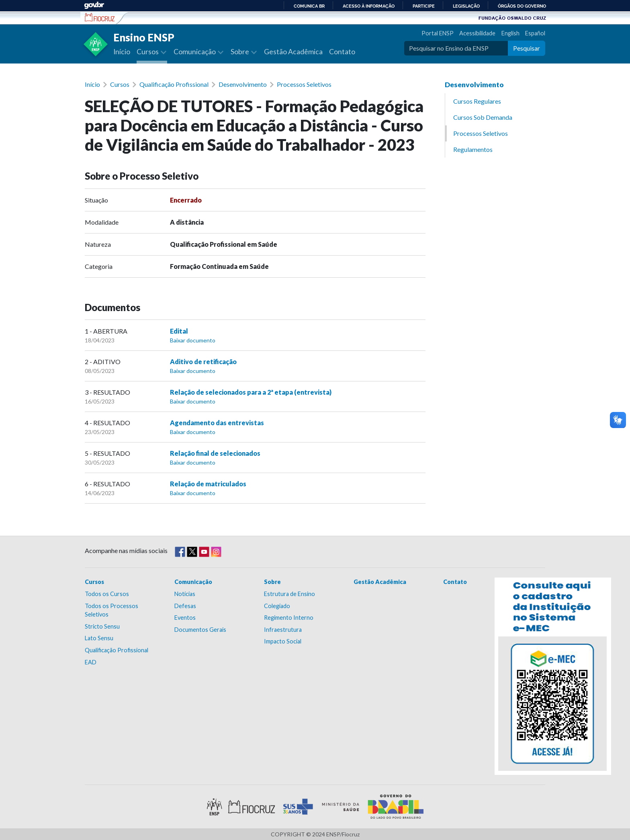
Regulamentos (473, 149)
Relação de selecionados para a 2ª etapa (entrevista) (251, 392)
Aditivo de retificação (203, 362)
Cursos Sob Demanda (483, 117)
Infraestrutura (283, 630)
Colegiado (277, 606)
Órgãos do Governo (522, 6)
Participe (424, 6)
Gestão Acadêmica (293, 52)
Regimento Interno (289, 618)
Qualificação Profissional (174, 84)
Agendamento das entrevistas (217, 423)
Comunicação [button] (195, 52)
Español (535, 33)
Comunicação (193, 582)
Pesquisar (527, 48)
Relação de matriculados (208, 484)
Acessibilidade (477, 33)
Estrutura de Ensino (289, 594)
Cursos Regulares (477, 101)
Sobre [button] (240, 52)
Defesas (185, 606)
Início (122, 52)
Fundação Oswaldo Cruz (512, 18)
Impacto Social (283, 641)
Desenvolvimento (243, 84)
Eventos (185, 618)
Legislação (466, 6)
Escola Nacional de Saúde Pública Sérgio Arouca (100, 17)
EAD (91, 662)
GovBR (94, 5)
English (510, 33)
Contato (342, 52)
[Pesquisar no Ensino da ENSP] (456, 48)
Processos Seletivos (304, 84)
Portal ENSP (438, 33)
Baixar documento (193, 340)
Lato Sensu (99, 638)
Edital (179, 331)
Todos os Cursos (107, 594)
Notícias (185, 594)
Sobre (272, 582)
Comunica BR (309, 6)
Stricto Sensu (102, 626)
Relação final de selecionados (215, 453)
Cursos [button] (148, 52)
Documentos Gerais (200, 630)
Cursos (120, 84)
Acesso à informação (369, 6)
